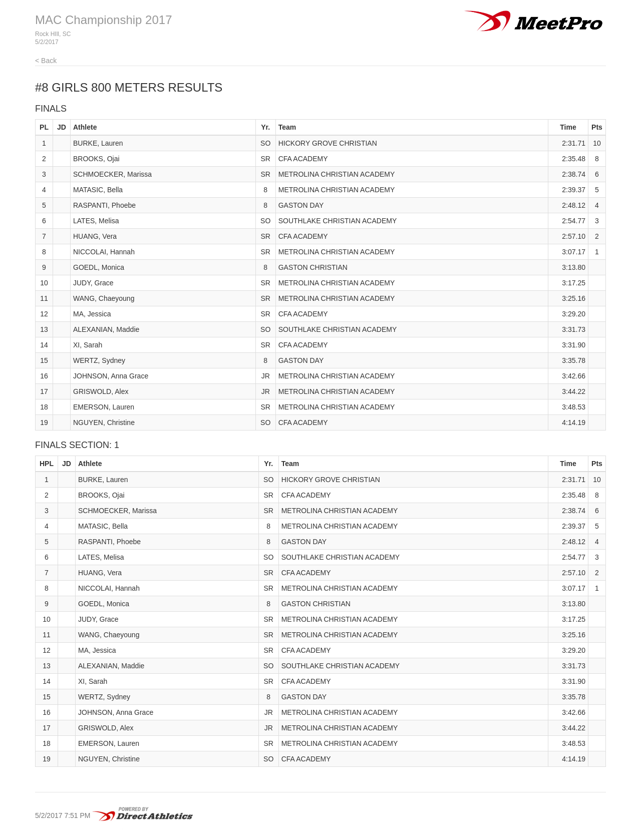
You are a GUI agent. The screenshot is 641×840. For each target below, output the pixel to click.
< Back (46, 61)
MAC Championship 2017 (103, 20)
